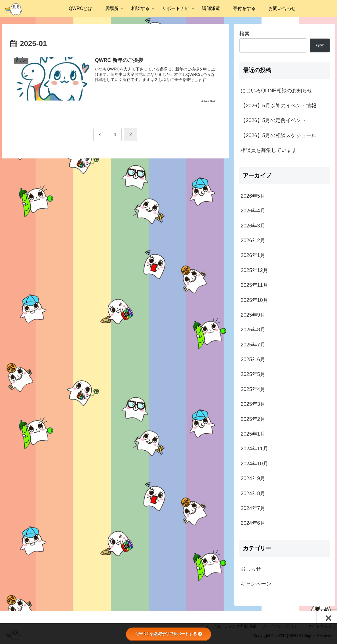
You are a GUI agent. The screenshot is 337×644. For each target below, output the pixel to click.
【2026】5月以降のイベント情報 (278, 106)
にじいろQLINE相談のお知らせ (276, 91)
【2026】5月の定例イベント (273, 120)
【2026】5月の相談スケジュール (278, 135)
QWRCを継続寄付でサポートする (169, 634)
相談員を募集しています (269, 150)
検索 (245, 34)
